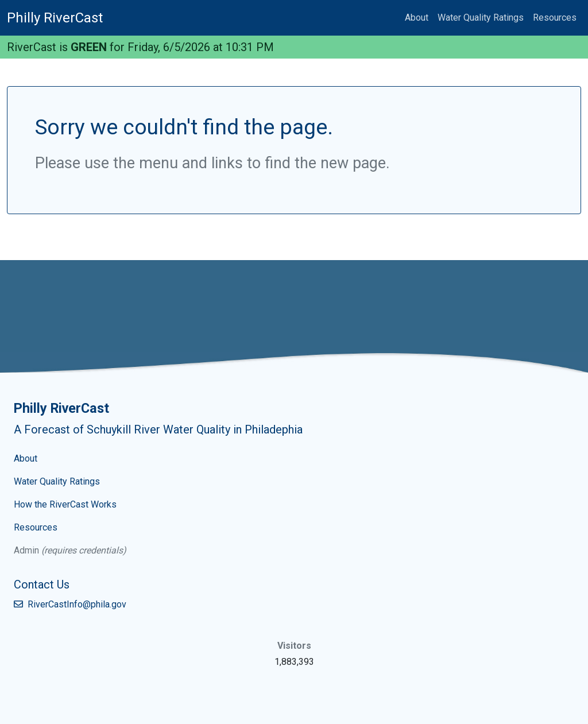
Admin (26, 550)
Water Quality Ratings (481, 18)
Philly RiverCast (55, 18)
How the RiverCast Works (65, 504)
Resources (555, 18)
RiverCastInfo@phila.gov (70, 604)
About (417, 18)
